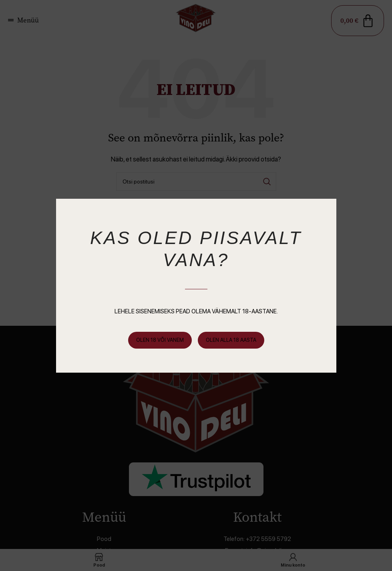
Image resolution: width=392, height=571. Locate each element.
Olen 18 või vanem (160, 340)
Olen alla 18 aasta (231, 340)
